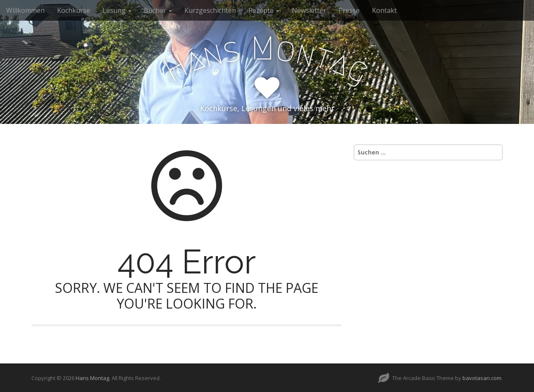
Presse (349, 10)
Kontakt (384, 10)
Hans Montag (92, 378)
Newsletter (309, 10)
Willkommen (25, 10)
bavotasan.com (482, 378)
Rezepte (264, 10)
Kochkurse (74, 10)
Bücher (158, 10)
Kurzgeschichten (210, 10)
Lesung (117, 10)
